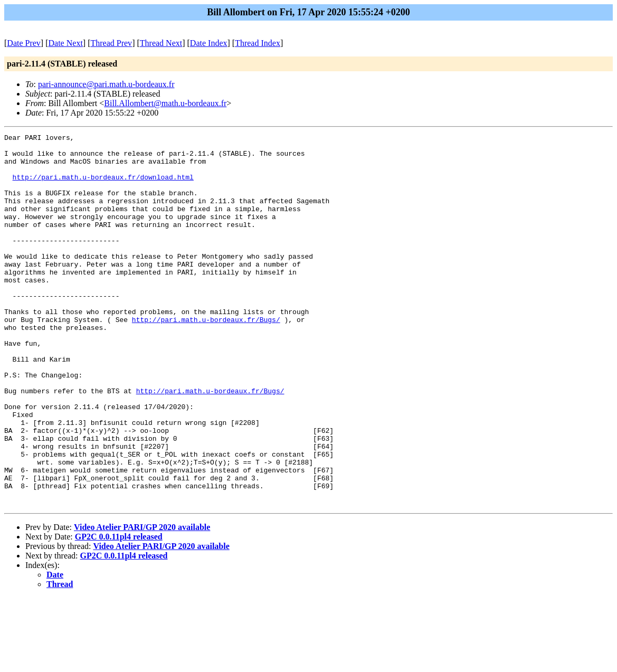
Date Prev (24, 43)
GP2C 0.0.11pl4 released (119, 611)
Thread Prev (111, 43)
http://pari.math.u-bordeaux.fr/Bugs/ (206, 357)
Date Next (66, 43)
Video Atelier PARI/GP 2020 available (142, 602)
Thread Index (258, 43)
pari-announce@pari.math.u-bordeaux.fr (106, 84)
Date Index (209, 43)
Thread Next (161, 43)
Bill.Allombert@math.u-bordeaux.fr (165, 103)
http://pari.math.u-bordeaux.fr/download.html (103, 186)
